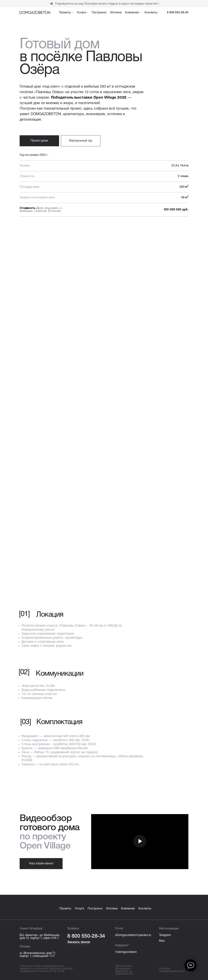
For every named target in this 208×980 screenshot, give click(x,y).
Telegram (165, 935)
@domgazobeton (126, 952)
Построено (95, 909)
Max (162, 941)
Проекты (65, 909)
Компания (128, 909)
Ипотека (112, 909)
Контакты (145, 909)
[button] (66, 13)
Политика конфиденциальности (172, 970)
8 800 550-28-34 (178, 13)
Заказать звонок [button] (79, 942)
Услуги (80, 909)
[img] (35, 12)
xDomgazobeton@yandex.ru (133, 935)
